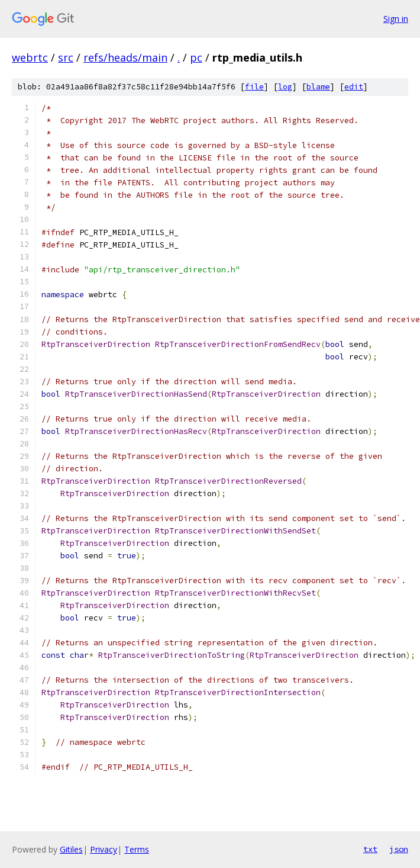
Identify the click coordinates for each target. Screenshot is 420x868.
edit (354, 87)
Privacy (104, 849)
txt (370, 849)
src (66, 57)
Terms (137, 849)
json (399, 849)
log (285, 87)
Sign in (396, 19)
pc (196, 57)
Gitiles (71, 849)
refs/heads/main (125, 57)
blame (318, 87)
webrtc (30, 57)
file (254, 87)
